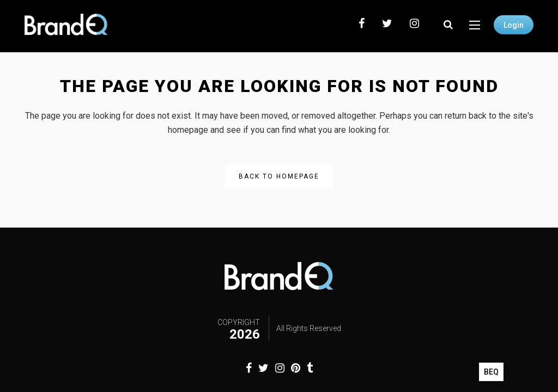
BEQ (491, 372)
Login (514, 25)
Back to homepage (279, 176)
